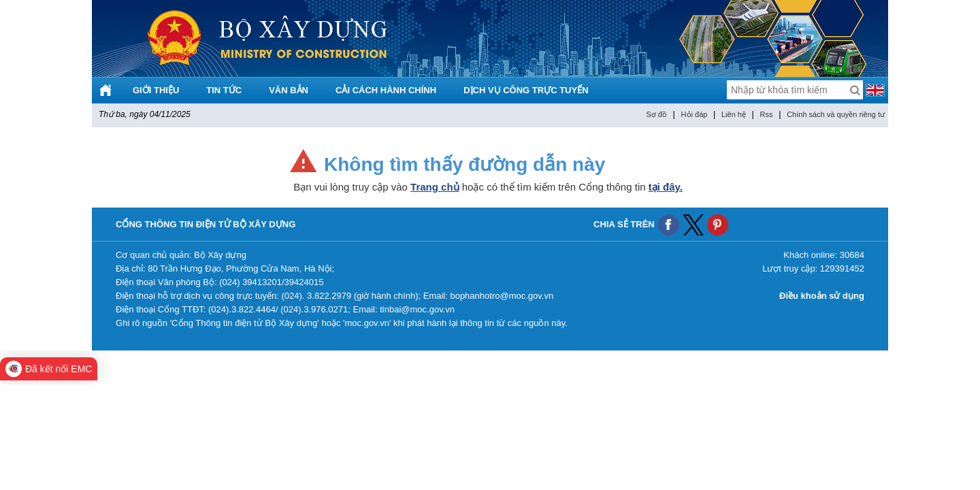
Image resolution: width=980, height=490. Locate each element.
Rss (767, 114)
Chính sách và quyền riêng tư (836, 114)
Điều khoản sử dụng (822, 296)
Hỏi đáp (695, 114)
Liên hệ (734, 114)
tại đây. (666, 187)
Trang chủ (435, 187)
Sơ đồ (656, 114)
